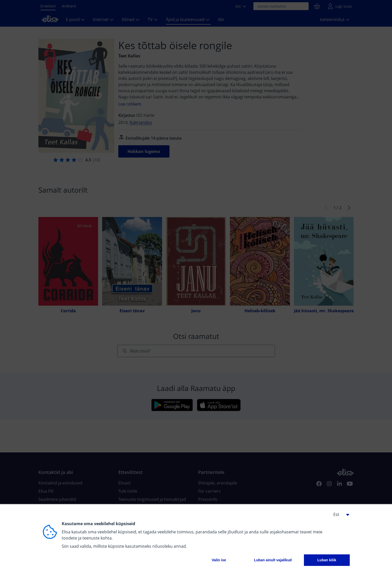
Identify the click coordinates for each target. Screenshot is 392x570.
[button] (340, 514)
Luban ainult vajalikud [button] (273, 560)
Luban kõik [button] (327, 560)
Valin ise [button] (219, 560)
